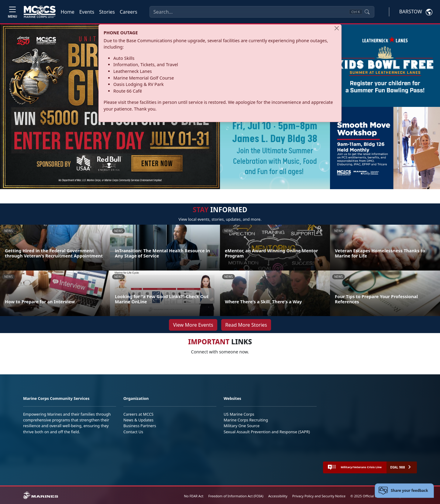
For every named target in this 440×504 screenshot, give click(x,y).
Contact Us (133, 432)
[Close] (337, 28)
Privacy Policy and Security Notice (319, 496)
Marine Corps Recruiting (246, 420)
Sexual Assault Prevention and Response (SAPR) (267, 432)
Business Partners (140, 426)
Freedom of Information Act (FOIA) (236, 496)
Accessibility (278, 496)
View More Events (193, 325)
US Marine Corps (239, 414)
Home (67, 12)
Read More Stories (246, 325)
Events (87, 12)
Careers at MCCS (138, 414)
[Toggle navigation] (12, 12)
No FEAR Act (194, 496)
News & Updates (138, 420)
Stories (107, 12)
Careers (129, 12)
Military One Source (242, 426)
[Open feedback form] (404, 491)
